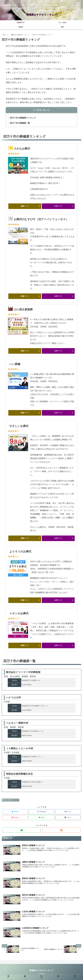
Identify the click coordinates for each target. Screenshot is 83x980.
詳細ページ (25, 206)
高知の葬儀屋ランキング (11, 800)
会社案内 (41, 974)
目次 (39, 110)
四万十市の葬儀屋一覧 (20, 123)
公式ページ (58, 206)
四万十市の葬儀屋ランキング (23, 118)
